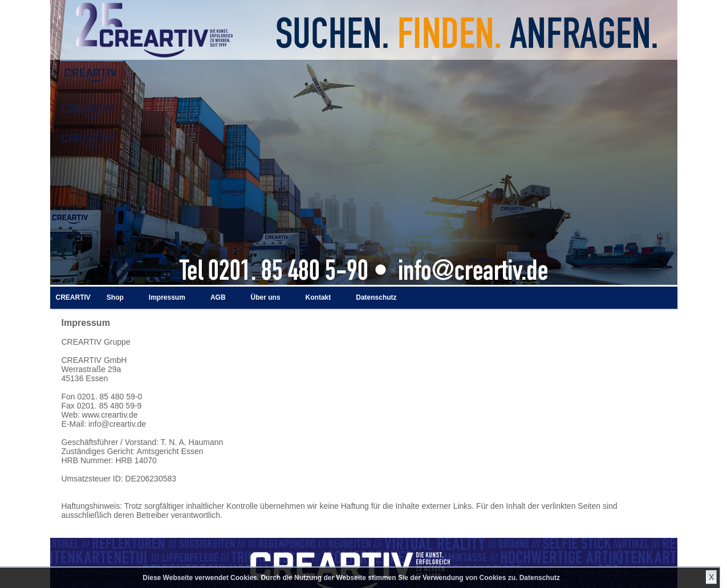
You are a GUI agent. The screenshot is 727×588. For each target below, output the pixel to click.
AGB (218, 297)
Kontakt (318, 297)
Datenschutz (540, 578)
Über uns (266, 297)
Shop (115, 297)
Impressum (167, 297)
